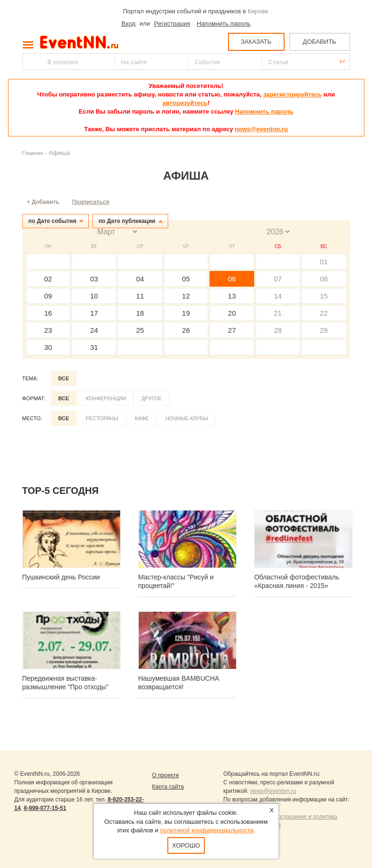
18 (140, 313)
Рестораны (102, 418)
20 (232, 313)
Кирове (258, 11)
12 (186, 296)
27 (232, 330)
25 (140, 330)
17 (94, 313)
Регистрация (172, 24)
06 (232, 279)
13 (232, 296)
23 (48, 330)
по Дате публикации (127, 221)
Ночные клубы (186, 418)
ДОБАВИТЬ (319, 42)
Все (64, 378)
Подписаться (91, 202)
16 (48, 313)
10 (94, 296)
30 (48, 347)
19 (186, 313)
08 (324, 279)
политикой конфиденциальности (207, 830)
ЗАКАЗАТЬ (256, 42)
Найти (30, 62)
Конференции (106, 398)
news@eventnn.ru (261, 129)
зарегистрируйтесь (292, 94)
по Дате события (52, 221)
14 (278, 296)
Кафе (142, 418)
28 (278, 330)
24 (94, 330)
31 (94, 347)
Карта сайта (168, 787)
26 (186, 330)
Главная (33, 153)
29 (324, 330)
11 (140, 296)
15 (324, 296)
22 (324, 313)
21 (278, 313)
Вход (129, 24)
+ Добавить (43, 202)
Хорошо (186, 845)
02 (48, 279)
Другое (151, 398)
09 (48, 296)
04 (140, 279)
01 (324, 262)
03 (94, 279)
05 (186, 279)
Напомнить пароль (224, 24)
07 (278, 279)
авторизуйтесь (185, 103)
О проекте (166, 775)
